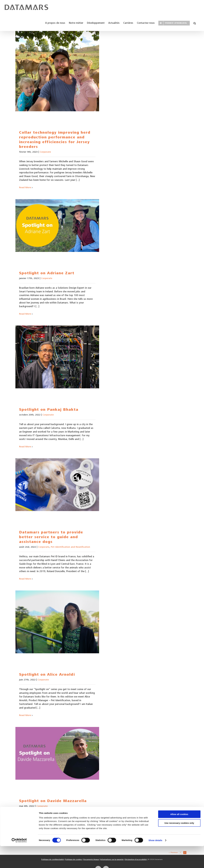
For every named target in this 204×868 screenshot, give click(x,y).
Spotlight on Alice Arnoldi (47, 675)
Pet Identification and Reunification (70, 547)
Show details (155, 862)
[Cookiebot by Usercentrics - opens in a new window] (19, 862)
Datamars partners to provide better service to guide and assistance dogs (51, 537)
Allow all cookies (179, 836)
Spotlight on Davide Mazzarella (53, 801)
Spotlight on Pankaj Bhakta (49, 410)
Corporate (45, 152)
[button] (195, 23)
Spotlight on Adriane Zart (47, 273)
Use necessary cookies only (179, 845)
